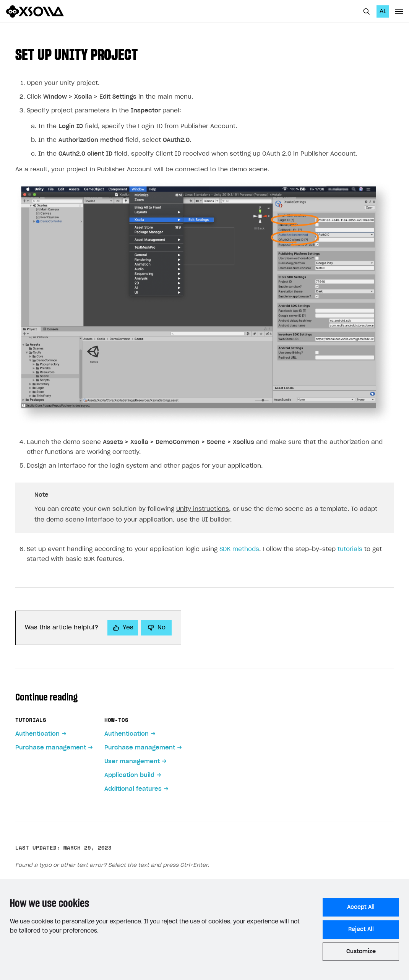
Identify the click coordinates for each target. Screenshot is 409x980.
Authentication (37, 734)
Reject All (361, 930)
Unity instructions (203, 509)
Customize (361, 952)
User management (132, 761)
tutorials (350, 549)
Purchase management (51, 748)
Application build (129, 775)
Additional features (133, 789)
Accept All (361, 907)
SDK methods (239, 549)
